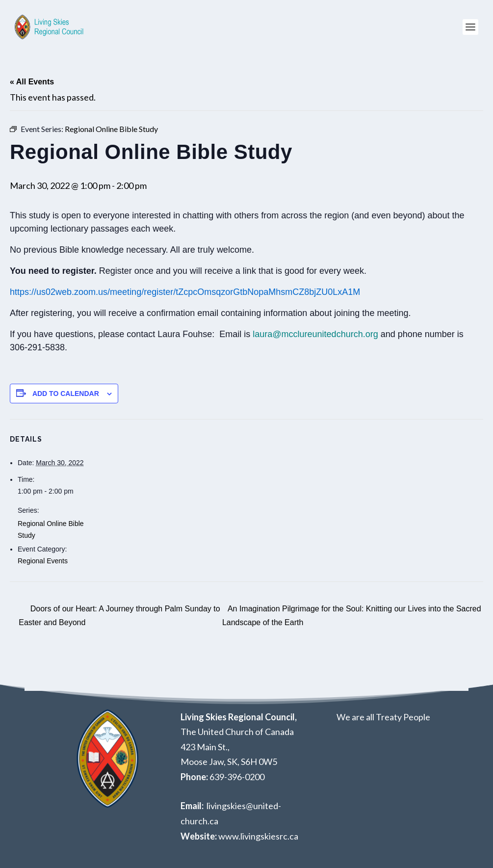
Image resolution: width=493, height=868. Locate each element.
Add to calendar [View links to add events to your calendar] (66, 394)
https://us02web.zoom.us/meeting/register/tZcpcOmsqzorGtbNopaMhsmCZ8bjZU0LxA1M (185, 292)
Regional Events (43, 561)
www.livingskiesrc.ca (258, 836)
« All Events (32, 82)
